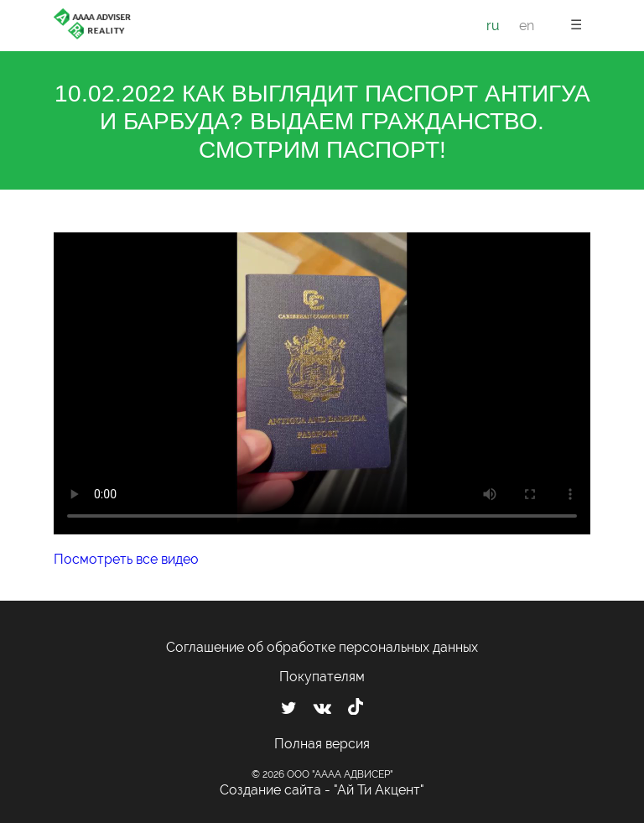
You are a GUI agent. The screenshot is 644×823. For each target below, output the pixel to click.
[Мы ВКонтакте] (322, 708)
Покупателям (322, 677)
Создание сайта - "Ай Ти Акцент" (322, 790)
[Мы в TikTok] (356, 709)
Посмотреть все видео (126, 559)
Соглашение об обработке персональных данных (322, 647)
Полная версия (322, 744)
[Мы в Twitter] (289, 708)
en (527, 26)
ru (493, 26)
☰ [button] (576, 25)
